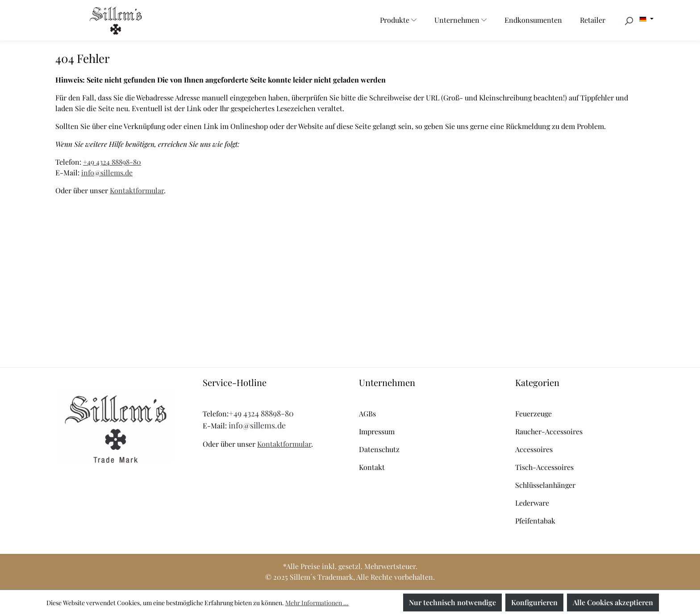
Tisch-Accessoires (544, 467)
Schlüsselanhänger (545, 485)
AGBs (367, 413)
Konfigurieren (534, 602)
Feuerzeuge (533, 413)
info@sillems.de (107, 172)
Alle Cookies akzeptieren (613, 602)
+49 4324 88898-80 (112, 162)
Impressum (377, 431)
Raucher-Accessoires (549, 431)
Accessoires (534, 449)
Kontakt (372, 467)
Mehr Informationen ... (317, 603)
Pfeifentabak (535, 521)
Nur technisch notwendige (452, 602)
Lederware (532, 503)
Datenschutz (379, 449)
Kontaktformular (137, 190)
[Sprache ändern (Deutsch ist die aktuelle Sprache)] (646, 19)
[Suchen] (629, 21)
